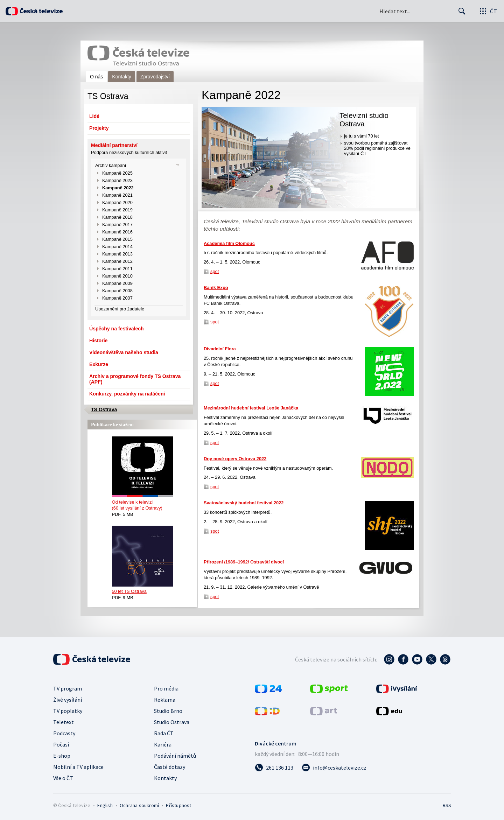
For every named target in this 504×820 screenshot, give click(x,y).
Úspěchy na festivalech (117, 329)
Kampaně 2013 (117, 254)
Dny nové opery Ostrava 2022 (235, 459)
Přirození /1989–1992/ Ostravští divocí (244, 562)
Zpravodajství (155, 77)
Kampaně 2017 (117, 225)
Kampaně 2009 (117, 283)
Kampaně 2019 (117, 210)
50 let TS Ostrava (129, 591)
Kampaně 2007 (117, 298)
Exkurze (99, 364)
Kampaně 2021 (117, 195)
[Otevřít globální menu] (488, 11)
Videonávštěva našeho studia (124, 352)
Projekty (99, 128)
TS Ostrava (104, 409)
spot (215, 271)
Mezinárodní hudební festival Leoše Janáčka (251, 408)
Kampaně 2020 (117, 202)
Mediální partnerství (114, 145)
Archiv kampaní (111, 165)
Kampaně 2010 (117, 276)
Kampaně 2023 (117, 180)
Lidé (94, 116)
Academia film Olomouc (229, 243)
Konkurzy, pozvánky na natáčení (127, 394)
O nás (96, 77)
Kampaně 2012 (117, 261)
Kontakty (121, 77)
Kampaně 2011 (117, 269)
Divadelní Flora (220, 349)
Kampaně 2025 (117, 173)
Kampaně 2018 (117, 217)
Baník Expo (216, 288)
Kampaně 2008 (117, 291)
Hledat (460, 14)
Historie (98, 341)
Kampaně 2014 (117, 247)
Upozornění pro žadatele (120, 309)
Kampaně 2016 (117, 232)
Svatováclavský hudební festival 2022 (244, 503)
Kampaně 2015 (117, 239)
